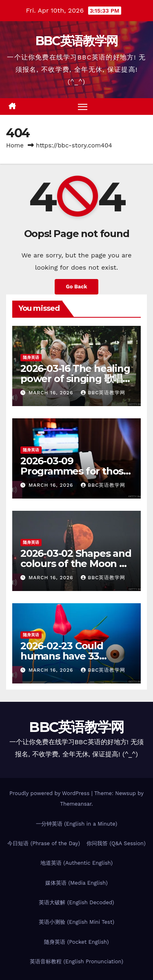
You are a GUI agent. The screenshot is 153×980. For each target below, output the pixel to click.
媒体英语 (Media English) (76, 883)
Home (15, 145)
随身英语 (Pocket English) (76, 942)
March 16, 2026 (52, 393)
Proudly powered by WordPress (50, 793)
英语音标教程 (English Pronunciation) (76, 961)
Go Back (77, 287)
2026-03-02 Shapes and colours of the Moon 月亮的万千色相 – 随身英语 (76, 564)
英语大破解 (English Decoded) (76, 902)
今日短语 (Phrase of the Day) (44, 843)
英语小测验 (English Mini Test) (76, 922)
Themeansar (76, 804)
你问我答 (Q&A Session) (116, 843)
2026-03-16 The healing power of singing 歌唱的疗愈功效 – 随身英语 (76, 379)
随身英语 (31, 357)
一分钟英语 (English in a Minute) (77, 824)
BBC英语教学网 (76, 41)
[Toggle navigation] (83, 107)
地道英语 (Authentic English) (76, 863)
